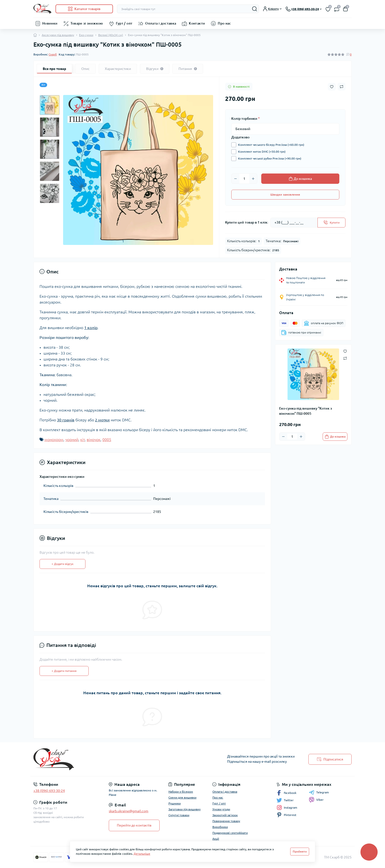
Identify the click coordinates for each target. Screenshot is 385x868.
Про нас (224, 23)
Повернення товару (226, 821)
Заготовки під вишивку (185, 809)
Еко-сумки (86, 35)
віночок (94, 440)
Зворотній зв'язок (225, 815)
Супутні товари (179, 815)
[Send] (331, 223)
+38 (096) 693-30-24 (49, 791)
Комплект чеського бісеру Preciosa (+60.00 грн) (270, 145)
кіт (82, 440)
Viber (316, 800)
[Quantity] (244, 179)
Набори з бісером (181, 792)
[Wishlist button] (332, 87)
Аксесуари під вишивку (58, 35)
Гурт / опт (124, 23)
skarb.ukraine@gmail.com (129, 811)
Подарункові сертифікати (230, 833)
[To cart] (335, 437)
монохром (54, 440)
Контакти (197, 23)
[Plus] (253, 179)
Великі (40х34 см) (111, 35)
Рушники (175, 803)
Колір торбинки (246, 119)
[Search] (255, 9)
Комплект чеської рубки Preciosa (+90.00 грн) (268, 159)
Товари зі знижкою (87, 23)
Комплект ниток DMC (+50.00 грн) (261, 152)
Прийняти (300, 851)
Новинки (50, 23)
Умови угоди (221, 809)
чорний (72, 440)
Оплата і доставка (161, 23)
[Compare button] (342, 87)
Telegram (319, 792)
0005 (107, 440)
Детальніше (142, 854)
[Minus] (235, 179)
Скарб (53, 54)
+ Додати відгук (62, 564)
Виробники (220, 827)
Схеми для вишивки (182, 797)
